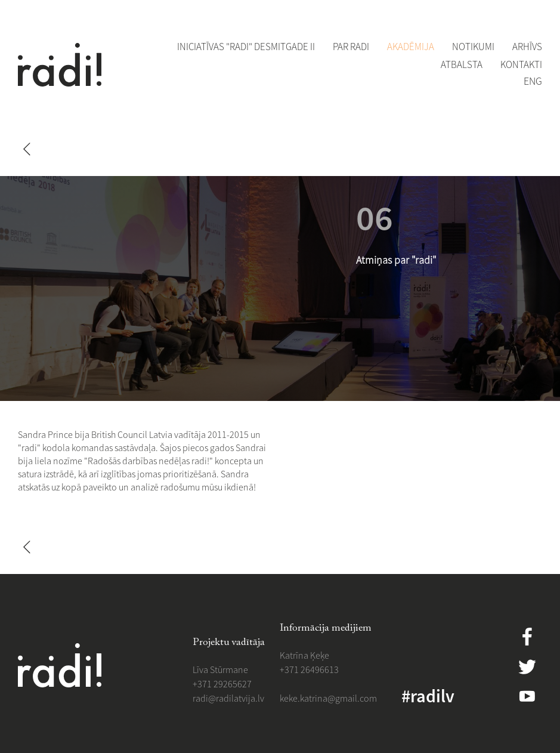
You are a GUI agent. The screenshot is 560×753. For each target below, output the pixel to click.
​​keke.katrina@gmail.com (328, 698)
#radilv (428, 696)
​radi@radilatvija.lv (228, 698)
